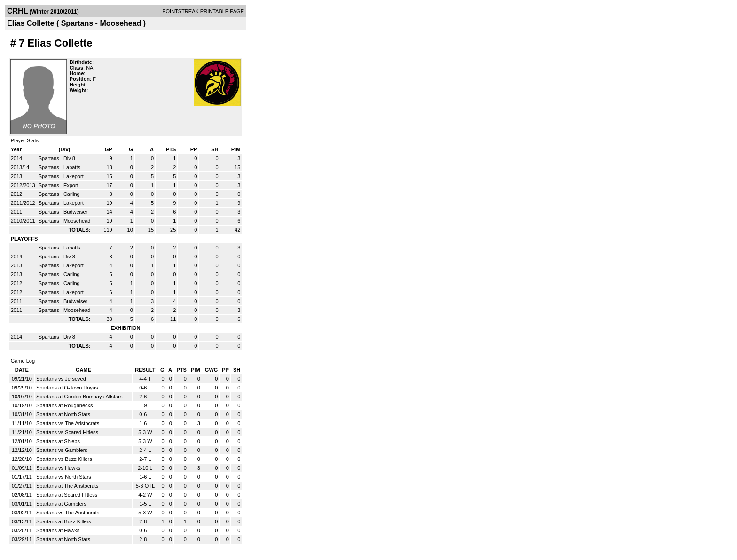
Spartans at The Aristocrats (67, 486)
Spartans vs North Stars (64, 477)
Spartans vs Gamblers (62, 450)
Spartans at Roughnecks (64, 405)
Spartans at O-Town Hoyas (67, 388)
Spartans (50, 158)
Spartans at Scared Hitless (67, 495)
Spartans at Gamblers (61, 504)
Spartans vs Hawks (58, 468)
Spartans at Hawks (58, 530)
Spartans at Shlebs (58, 441)
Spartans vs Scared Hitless (67, 432)
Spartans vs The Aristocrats (68, 423)
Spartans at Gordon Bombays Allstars (79, 397)
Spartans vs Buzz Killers (64, 459)
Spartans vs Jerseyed (61, 379)
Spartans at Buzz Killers (64, 521)
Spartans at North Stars (63, 414)
